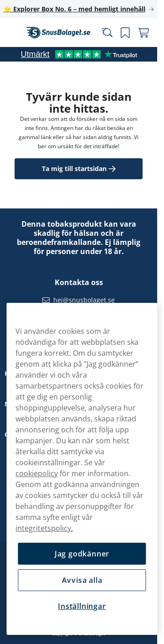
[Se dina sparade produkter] (125, 33)
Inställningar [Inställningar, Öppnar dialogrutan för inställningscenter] (82, 606)
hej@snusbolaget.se (84, 300)
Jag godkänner (82, 554)
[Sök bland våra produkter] (107, 33)
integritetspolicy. (44, 528)
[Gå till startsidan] (58, 33)
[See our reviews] (79, 54)
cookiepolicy (37, 473)
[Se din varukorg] (143, 33)
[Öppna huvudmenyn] (14, 33)
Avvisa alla (82, 580)
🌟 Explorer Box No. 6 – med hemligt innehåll (74, 9)
